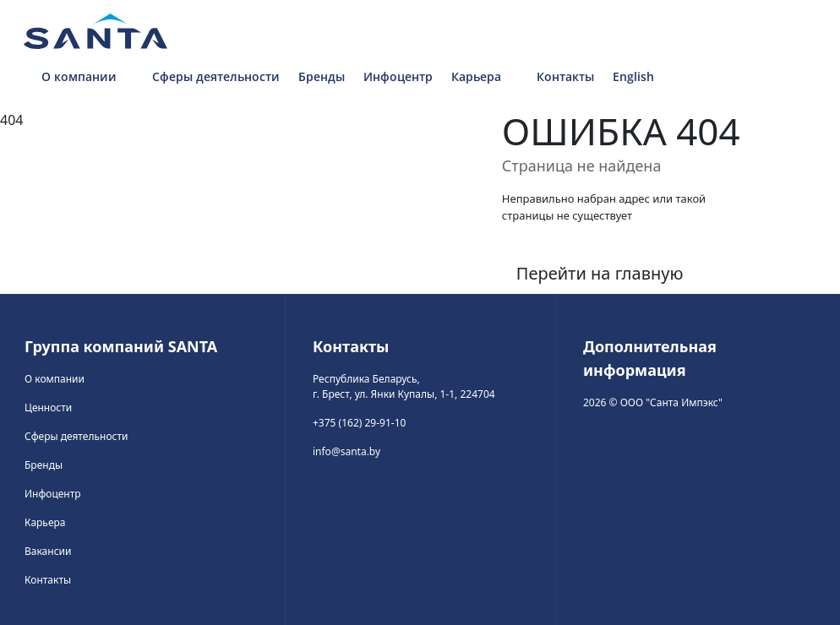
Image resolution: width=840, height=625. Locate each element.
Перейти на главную (600, 273)
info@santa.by (346, 451)
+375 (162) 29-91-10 (359, 423)
